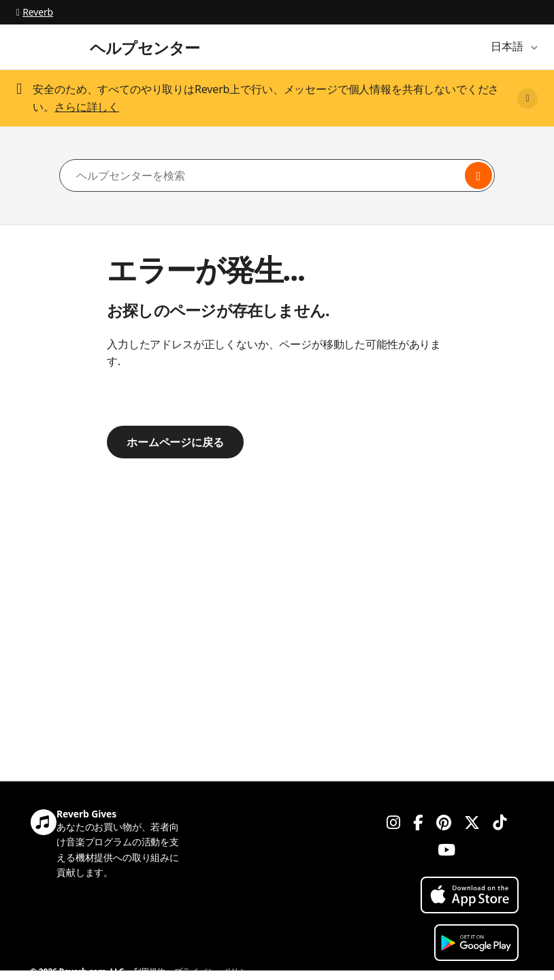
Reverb (35, 12)
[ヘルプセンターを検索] (277, 175)
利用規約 (149, 971)
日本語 (508, 46)
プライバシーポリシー (214, 971)
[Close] (527, 99)
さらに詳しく (87, 107)
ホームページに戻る (175, 442)
